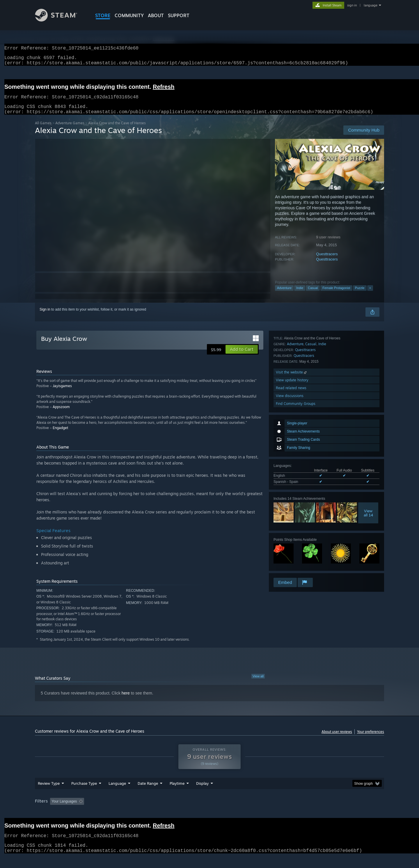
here (126, 700)
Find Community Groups (296, 569)
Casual (313, 295)
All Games (43, 130)
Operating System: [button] (259, 812)
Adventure (284, 295)
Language (117, 794)
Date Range (148, 794)
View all (258, 683)
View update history (292, 545)
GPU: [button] (308, 812)
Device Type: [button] (333, 812)
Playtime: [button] (168, 812)
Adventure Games (70, 130)
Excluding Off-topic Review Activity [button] (123, 812)
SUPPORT (179, 15)
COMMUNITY (129, 15)
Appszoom (61, 414)
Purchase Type (84, 794)
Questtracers (327, 261)
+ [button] (370, 295)
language (371, 5)
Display (202, 794)
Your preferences (371, 739)
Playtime (177, 794)
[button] (242, 356)
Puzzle (360, 295)
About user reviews (337, 739)
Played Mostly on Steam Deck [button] (210, 812)
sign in (352, 5)
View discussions (290, 561)
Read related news (291, 553)
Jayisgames (62, 393)
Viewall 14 (368, 436)
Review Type (49, 794)
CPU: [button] (288, 812)
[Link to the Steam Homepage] (61, 20)
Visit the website (292, 537)
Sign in (45, 316)
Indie (300, 295)
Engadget (60, 435)
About (156, 15)
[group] (210, 813)
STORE (103, 15)
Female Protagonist (336, 295)
